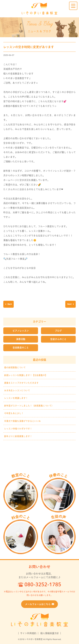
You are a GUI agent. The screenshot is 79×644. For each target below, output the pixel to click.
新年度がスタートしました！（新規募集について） (29, 406)
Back (9, 304)
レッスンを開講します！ (16, 398)
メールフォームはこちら (40, 604)
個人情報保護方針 (50, 633)
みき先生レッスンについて (17, 390)
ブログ (58, 331)
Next (70, 304)
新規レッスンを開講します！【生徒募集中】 (26, 375)
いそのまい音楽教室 (39, 9)
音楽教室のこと (21, 348)
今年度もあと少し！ (14, 413)
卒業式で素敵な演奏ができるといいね (22, 421)
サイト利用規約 (28, 633)
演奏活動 (21, 339)
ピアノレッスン (21, 331)
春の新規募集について (15, 367)
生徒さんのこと (58, 339)
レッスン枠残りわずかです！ (18, 429)
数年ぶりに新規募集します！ (18, 436)
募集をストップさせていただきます (21, 383)
